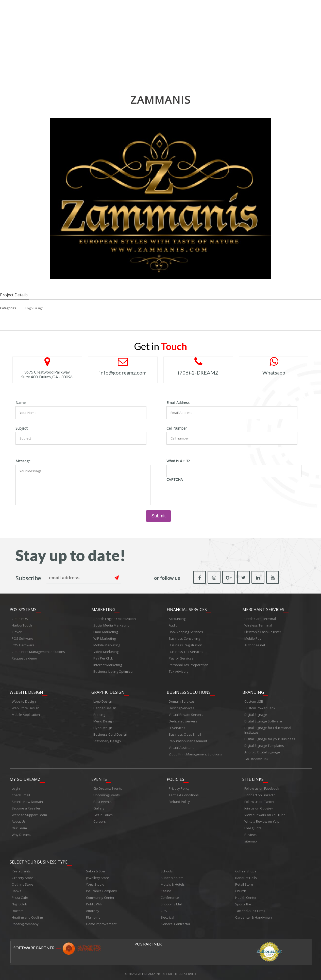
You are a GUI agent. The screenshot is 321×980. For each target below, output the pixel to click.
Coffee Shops (246, 868)
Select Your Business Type (39, 859)
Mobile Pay (253, 638)
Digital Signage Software (263, 720)
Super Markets (172, 875)
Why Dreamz (22, 833)
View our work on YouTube (265, 813)
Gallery (99, 806)
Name (21, 403)
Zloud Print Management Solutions (38, 651)
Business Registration (185, 644)
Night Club (19, 901)
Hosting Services (182, 706)
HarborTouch (22, 624)
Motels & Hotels (173, 882)
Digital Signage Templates (264, 744)
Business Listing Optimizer (114, 671)
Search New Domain (27, 800)
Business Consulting (184, 638)
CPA (164, 908)
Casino (166, 888)
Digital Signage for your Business (270, 737)
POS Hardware (23, 644)
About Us (19, 819)
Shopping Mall (172, 901)
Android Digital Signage (262, 751)
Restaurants (21, 868)
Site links (253, 777)
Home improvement (101, 921)
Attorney (93, 908)
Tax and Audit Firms (250, 908)
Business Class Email (185, 733)
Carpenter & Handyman (254, 915)
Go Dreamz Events (108, 786)
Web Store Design (26, 706)
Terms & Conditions (184, 793)
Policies (175, 777)
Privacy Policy (179, 786)
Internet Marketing (108, 664)
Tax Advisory (179, 671)
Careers (100, 819)
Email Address (178, 403)
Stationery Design (107, 739)
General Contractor (175, 921)
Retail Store (244, 882)
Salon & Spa (95, 868)
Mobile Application (26, 713)
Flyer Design (103, 726)
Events (99, 777)
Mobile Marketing (107, 644)
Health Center (246, 895)
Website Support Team (29, 813)
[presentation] (205, 493)
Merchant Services (263, 609)
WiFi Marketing (105, 638)
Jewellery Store (98, 875)
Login (16, 786)
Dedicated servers (183, 720)
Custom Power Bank (260, 706)
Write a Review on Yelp (262, 819)
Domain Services (182, 700)
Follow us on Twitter (259, 800)
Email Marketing (106, 631)
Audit (173, 624)
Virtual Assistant (181, 746)
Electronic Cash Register (263, 631)
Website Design (26, 691)
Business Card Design (110, 733)
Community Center (100, 895)
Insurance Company (102, 888)
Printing (99, 713)
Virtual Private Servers (186, 713)
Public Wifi (94, 901)
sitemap (251, 839)
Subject (22, 428)
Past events (103, 800)
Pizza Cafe (20, 895)
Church (241, 888)
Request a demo (24, 657)
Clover (17, 631)
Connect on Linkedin (260, 793)
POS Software (22, 638)
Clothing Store (22, 882)
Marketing (103, 609)
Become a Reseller (26, 806)
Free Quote (253, 826)
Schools (167, 868)
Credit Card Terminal (260, 618)
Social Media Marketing (111, 624)
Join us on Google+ (259, 806)
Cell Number (177, 428)
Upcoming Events (107, 793)
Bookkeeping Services (186, 631)
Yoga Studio (95, 882)
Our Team (19, 826)
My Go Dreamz (25, 777)
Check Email (21, 793)
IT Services (177, 726)
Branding (253, 691)
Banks (16, 888)
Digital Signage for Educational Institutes (268, 729)
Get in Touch (103, 813)
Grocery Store (22, 875)
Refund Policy (179, 800)
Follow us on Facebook (262, 786)
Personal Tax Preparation (189, 664)
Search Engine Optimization (115, 618)
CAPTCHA (175, 480)
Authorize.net (255, 644)
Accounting (177, 618)
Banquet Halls (246, 875)
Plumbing (93, 915)
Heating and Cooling (27, 915)
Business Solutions (189, 691)
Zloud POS (20, 618)
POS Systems (23, 609)
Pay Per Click (103, 657)
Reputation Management (188, 739)
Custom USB (254, 700)
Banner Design (105, 706)
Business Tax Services (186, 651)
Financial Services (187, 609)
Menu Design (104, 720)
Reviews (251, 833)
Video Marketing (106, 651)
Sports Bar (243, 901)
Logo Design (34, 308)
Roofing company (25, 921)
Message (23, 461)
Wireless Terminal (258, 624)
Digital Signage (256, 713)
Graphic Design (108, 691)
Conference (170, 895)
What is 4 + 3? (178, 461)
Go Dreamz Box (256, 757)
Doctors (18, 908)
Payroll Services (181, 657)
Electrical (167, 915)
